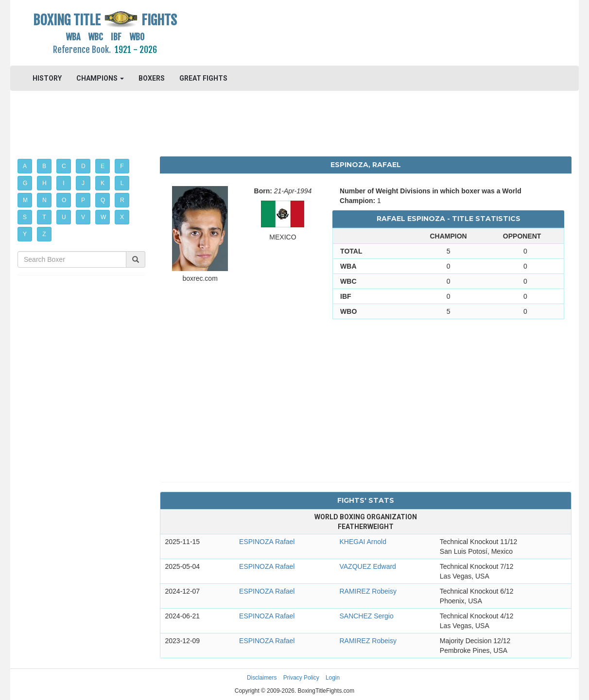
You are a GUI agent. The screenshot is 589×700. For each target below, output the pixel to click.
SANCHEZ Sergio (366, 616)
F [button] (122, 166)
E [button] (103, 166)
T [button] (44, 217)
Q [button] (103, 200)
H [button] (44, 183)
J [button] (83, 183)
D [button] (83, 166)
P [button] (83, 200)
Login (333, 678)
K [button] (103, 183)
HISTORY (47, 78)
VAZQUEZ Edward (367, 566)
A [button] (25, 166)
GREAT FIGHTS (203, 78)
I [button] (63, 183)
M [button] (25, 200)
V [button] (83, 217)
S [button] (25, 217)
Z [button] (44, 234)
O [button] (64, 200)
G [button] (25, 183)
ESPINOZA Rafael (267, 542)
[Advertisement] (366, 32)
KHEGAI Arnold (363, 542)
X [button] (122, 217)
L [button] (122, 183)
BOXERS (152, 78)
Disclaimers (262, 678)
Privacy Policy (301, 678)
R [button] (122, 200)
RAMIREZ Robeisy (368, 591)
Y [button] (25, 234)
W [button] (103, 217)
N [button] (44, 200)
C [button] (64, 166)
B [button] (44, 166)
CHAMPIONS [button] (100, 78)
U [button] (64, 217)
